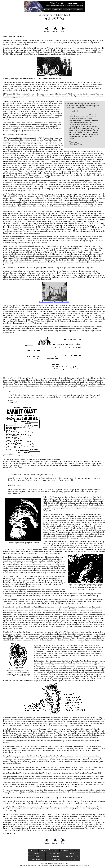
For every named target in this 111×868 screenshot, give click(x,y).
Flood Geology (70, 865)
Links (66, 864)
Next (63, 31)
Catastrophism (79, 865)
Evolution (52, 865)
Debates (86, 865)
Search (55, 864)
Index (38, 865)
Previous (47, 31)
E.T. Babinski (57, 17)
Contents (55, 31)
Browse (51, 864)
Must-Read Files (31, 865)
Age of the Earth (60, 865)
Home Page (44, 864)
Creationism (44, 865)
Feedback (61, 864)
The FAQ (23, 865)
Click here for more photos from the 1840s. (54, 302)
